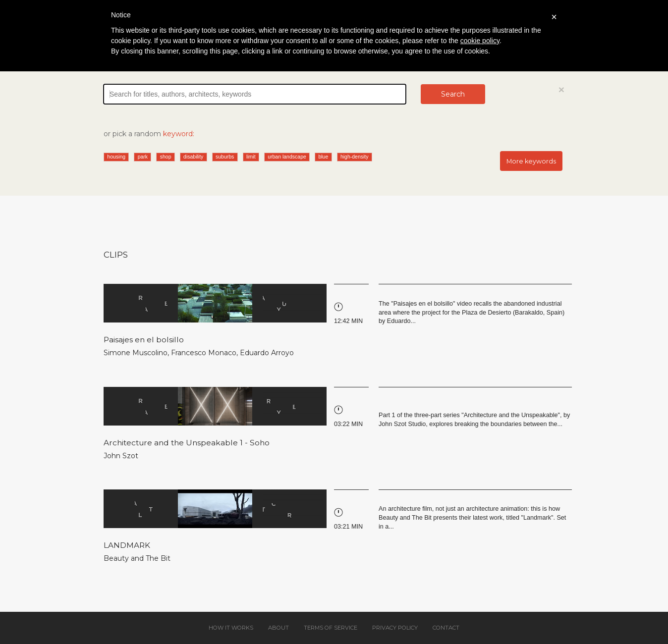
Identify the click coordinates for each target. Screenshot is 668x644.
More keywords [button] (531, 161)
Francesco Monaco (204, 353)
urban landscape (287, 157)
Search (453, 94)
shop (166, 157)
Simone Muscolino (136, 353)
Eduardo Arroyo (267, 353)
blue (323, 157)
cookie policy (480, 41)
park (143, 157)
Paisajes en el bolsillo (144, 340)
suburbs (225, 157)
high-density (355, 157)
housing (116, 157)
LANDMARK (127, 545)
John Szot (121, 456)
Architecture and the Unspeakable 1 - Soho (187, 443)
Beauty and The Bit (137, 558)
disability (193, 157)
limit (251, 157)
